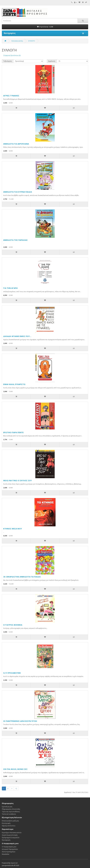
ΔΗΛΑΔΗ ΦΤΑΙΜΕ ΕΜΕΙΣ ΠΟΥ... (17, 336)
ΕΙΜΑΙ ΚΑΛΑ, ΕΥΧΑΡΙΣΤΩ (14, 384)
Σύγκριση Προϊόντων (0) (12, 55)
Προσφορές (6, 840)
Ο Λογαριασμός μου (9, 847)
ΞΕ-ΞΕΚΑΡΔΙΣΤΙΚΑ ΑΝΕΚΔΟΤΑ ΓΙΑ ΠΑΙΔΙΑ (22, 577)
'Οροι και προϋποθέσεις (11, 812)
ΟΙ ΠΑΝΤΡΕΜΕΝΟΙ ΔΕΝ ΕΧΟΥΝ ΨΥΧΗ (20, 721)
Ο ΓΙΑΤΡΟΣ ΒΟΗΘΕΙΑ (13, 625)
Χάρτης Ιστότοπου (9, 826)
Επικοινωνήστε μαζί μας (10, 821)
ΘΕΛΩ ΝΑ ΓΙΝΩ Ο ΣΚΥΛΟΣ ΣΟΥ (17, 480)
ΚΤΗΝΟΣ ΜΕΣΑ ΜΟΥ (13, 529)
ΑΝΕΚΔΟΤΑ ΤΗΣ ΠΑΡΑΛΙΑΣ (15, 240)
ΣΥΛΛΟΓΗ (32, 41)
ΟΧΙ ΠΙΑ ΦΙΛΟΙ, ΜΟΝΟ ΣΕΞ (15, 769)
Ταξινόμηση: (8, 61)
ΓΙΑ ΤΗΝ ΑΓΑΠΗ (10, 288)
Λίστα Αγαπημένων (9, 852)
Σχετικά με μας (7, 807)
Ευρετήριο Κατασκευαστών (12, 833)
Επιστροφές (6, 823)
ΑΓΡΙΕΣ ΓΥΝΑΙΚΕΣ (11, 96)
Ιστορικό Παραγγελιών (10, 849)
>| (16, 788)
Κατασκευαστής (17, 41)
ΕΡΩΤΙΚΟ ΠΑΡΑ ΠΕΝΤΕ (13, 432)
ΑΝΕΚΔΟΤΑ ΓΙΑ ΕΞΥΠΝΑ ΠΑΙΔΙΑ (18, 192)
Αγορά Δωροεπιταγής (10, 835)
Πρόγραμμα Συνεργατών (11, 838)
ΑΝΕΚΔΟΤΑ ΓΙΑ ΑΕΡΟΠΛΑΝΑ (16, 144)
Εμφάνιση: (52, 61)
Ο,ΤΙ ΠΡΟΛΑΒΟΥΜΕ (12, 673)
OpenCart (14, 863)
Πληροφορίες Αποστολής (11, 809)
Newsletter (6, 854)
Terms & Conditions (9, 814)
